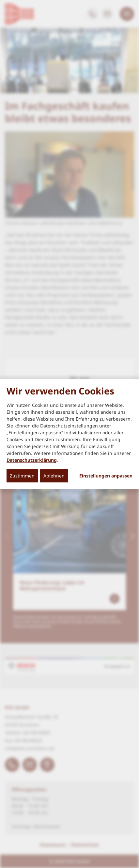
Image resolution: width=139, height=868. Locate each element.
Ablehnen (54, 476)
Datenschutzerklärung (32, 460)
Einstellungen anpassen (106, 476)
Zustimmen (22, 476)
